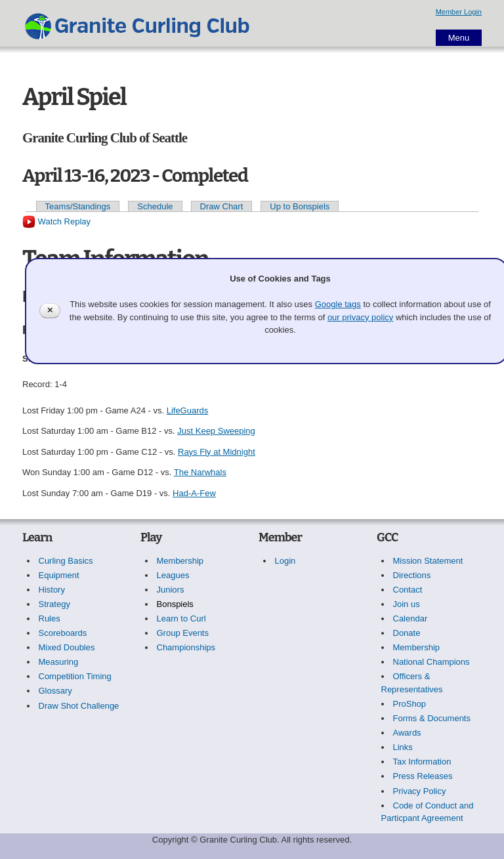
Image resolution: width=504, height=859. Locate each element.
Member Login (459, 12)
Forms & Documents (432, 718)
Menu (459, 38)
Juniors (171, 590)
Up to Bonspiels (300, 206)
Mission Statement (428, 561)
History (52, 590)
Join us (407, 604)
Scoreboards (63, 633)
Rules (50, 618)
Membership (180, 561)
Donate (407, 633)
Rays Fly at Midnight (217, 452)
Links (403, 747)
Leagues (173, 575)
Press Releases (423, 776)
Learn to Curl (181, 618)
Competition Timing (75, 676)
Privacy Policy (420, 791)
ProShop (410, 704)
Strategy (54, 604)
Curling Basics (66, 561)
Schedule (155, 206)
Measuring (59, 662)
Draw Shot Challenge (79, 706)
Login (285, 561)
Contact (408, 590)
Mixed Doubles (67, 647)
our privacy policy (360, 317)
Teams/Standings (78, 206)
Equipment (59, 575)
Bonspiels (175, 604)
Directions (412, 575)
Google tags (338, 304)
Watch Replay (56, 221)
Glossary (55, 691)
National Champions (431, 662)
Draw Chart (222, 206)
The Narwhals (200, 472)
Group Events (183, 633)
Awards (407, 733)
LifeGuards (188, 410)
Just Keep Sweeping (216, 431)
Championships (186, 647)
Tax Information (422, 762)
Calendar (410, 618)
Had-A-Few (194, 493)
